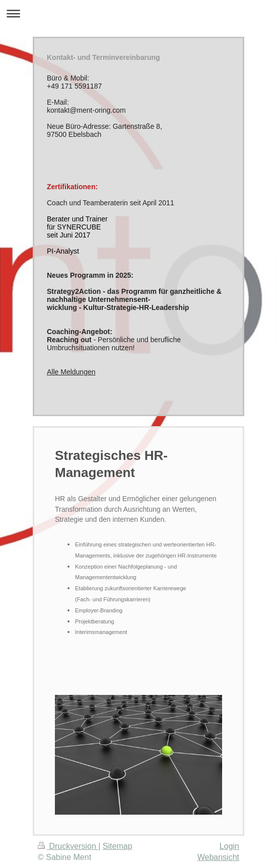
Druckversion (68, 846)
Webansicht (218, 857)
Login (229, 846)
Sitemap (118, 846)
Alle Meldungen (71, 372)
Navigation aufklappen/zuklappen (138, 13)
